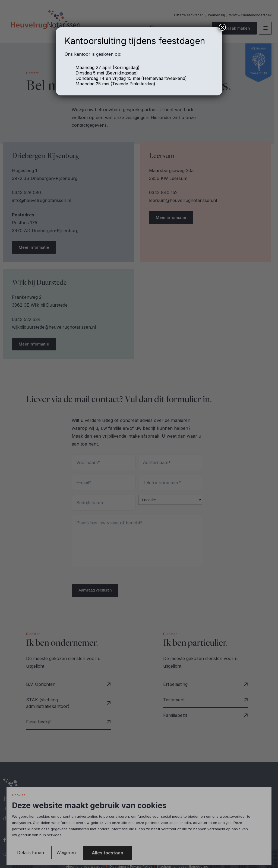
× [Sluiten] (222, 27)
